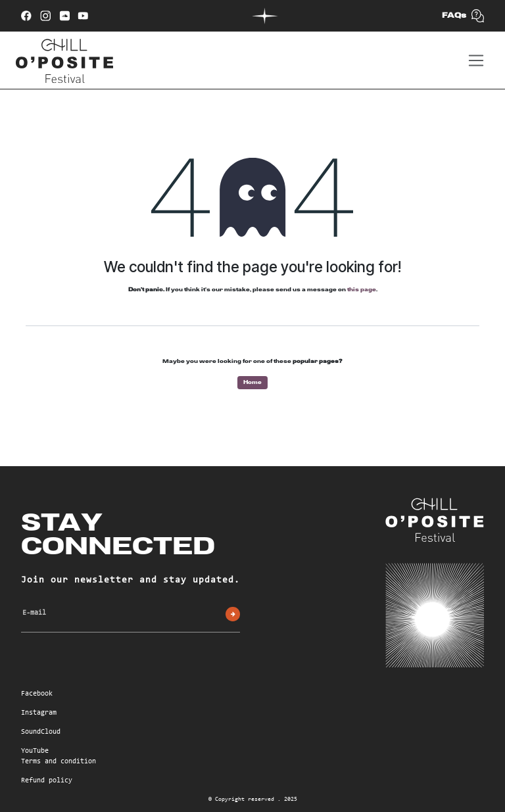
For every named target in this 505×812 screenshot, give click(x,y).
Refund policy (47, 781)
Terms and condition (59, 762)
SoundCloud (41, 732)
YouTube (35, 751)
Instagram (39, 713)
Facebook (37, 694)
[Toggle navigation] (476, 60)
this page (362, 290)
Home (252, 382)
